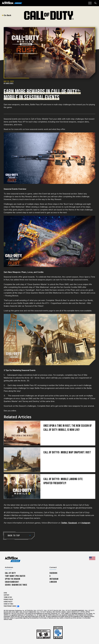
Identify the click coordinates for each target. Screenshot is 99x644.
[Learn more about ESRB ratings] (43, 634)
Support (7, 595)
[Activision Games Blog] (12, 3)
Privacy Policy (8, 600)
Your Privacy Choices (11, 606)
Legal (5, 593)
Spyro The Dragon (13, 579)
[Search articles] (95, 3)
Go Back (6, 15)
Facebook (53, 573)
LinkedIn (53, 582)
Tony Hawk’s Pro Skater (15, 576)
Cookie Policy (8, 602)
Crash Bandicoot (12, 582)
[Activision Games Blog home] (13, 559)
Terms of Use (8, 597)
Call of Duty (10, 573)
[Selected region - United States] (92, 558)
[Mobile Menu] (90, 3)
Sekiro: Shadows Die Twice (16, 585)
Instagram (54, 579)
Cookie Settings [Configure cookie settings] (8, 604)
